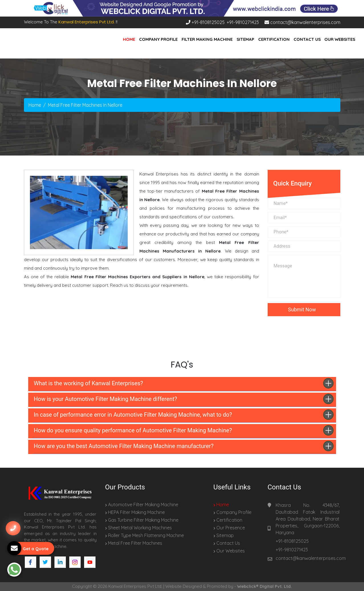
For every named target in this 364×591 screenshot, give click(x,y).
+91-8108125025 (205, 22)
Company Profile (158, 39)
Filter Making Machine (207, 39)
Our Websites (340, 39)
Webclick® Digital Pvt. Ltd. (265, 586)
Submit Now (304, 309)
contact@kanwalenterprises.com (302, 22)
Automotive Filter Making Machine (142, 505)
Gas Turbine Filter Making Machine (142, 520)
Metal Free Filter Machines (134, 543)
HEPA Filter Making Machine (135, 512)
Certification (274, 39)
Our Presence (229, 528)
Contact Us (307, 39)
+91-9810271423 (243, 22)
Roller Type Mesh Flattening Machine (145, 535)
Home (129, 39)
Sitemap (245, 39)
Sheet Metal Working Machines (139, 528)
